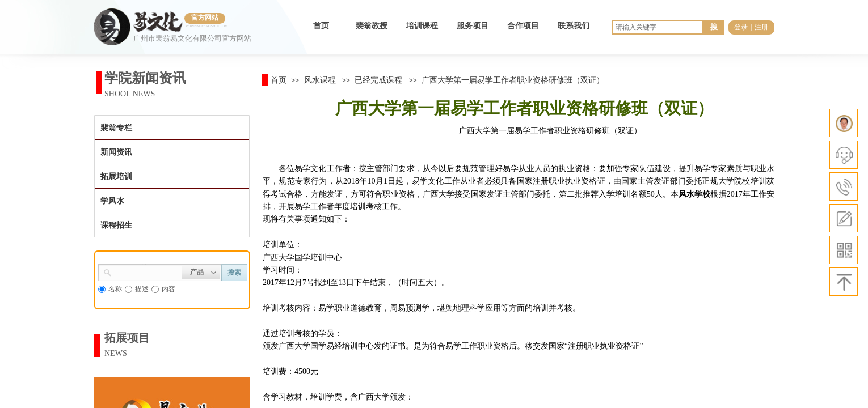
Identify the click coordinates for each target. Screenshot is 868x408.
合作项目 (523, 26)
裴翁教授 (372, 26)
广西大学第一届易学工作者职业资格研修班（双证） (513, 80)
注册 (761, 27)
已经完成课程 (378, 80)
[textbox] (147, 271)
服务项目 (473, 26)
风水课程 (320, 80)
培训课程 (422, 26)
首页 (321, 26)
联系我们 (574, 26)
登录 (741, 27)
